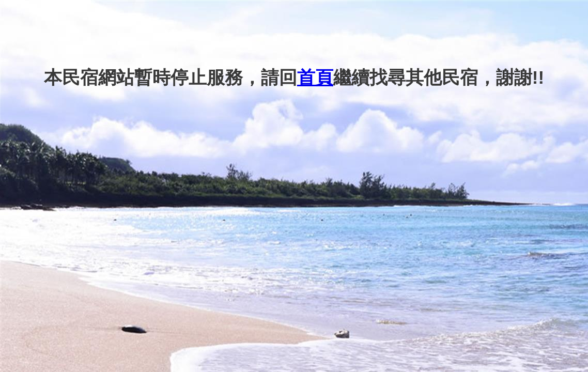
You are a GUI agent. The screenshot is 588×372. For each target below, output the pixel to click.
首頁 (315, 77)
